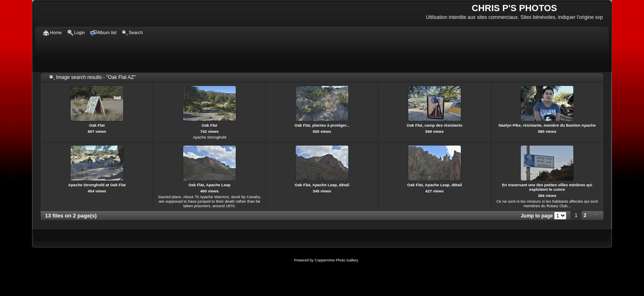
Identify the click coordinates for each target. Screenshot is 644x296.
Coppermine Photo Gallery (336, 260)
